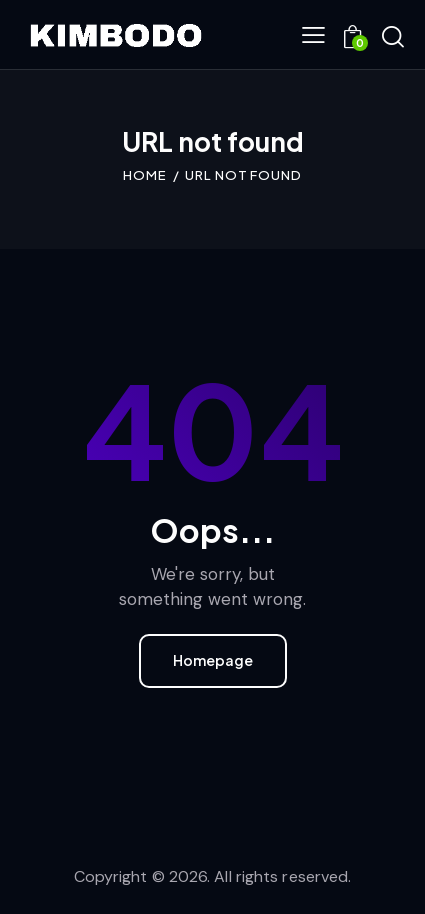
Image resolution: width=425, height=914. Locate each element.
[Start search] (393, 37)
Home (145, 175)
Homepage (213, 660)
